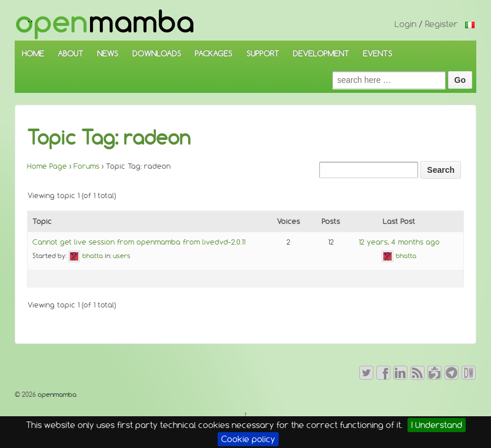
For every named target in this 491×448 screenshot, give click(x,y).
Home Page (47, 166)
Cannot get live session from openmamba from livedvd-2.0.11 (139, 242)
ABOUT (71, 54)
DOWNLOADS (157, 54)
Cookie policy (248, 439)
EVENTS (378, 54)
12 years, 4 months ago (399, 242)
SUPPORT (263, 54)
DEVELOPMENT (321, 54)
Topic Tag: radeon (109, 138)
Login (405, 24)
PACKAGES (213, 54)
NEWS (108, 54)
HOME (33, 54)
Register (442, 24)
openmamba (56, 394)
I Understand (437, 425)
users (122, 256)
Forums (86, 166)
